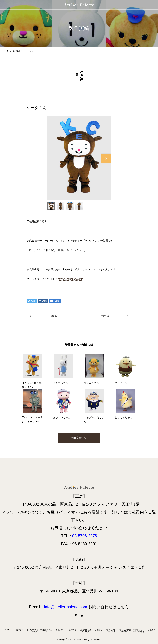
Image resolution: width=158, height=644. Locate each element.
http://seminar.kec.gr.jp (70, 279)
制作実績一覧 (79, 438)
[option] (79, 158)
